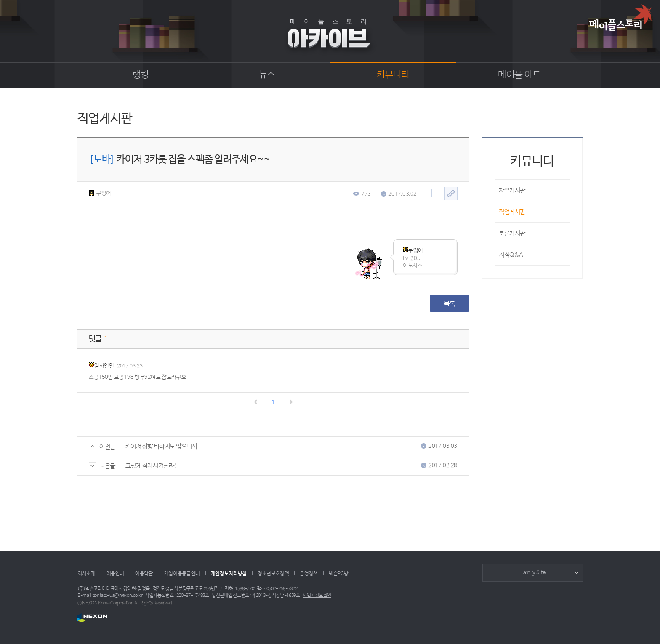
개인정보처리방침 (229, 574)
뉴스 (267, 75)
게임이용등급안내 (182, 574)
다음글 (102, 466)
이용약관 (144, 574)
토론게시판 (512, 233)
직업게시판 (512, 212)
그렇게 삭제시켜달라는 (152, 466)
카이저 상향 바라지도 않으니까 (161, 446)
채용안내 (116, 574)
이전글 (102, 447)
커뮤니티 (393, 75)
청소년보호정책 (273, 574)
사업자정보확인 (317, 596)
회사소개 (86, 574)
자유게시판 (512, 190)
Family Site (533, 573)
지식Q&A (511, 255)
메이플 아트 (519, 75)
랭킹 (141, 75)
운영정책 (309, 574)
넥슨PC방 (338, 574)
